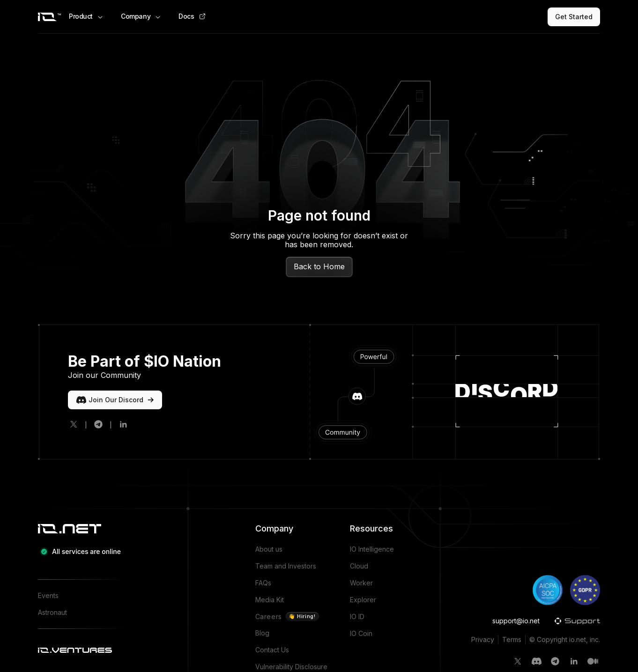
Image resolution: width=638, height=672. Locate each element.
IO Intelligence (372, 549)
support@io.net (516, 621)
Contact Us (272, 650)
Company (141, 16)
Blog (262, 633)
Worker (361, 583)
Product (86, 16)
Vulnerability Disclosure (291, 667)
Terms (512, 639)
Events (48, 595)
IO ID (357, 617)
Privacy (483, 639)
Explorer (363, 600)
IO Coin (361, 633)
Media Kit (270, 600)
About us (269, 549)
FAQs (263, 583)
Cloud (359, 566)
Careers (287, 617)
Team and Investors (286, 566)
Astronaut (52, 612)
